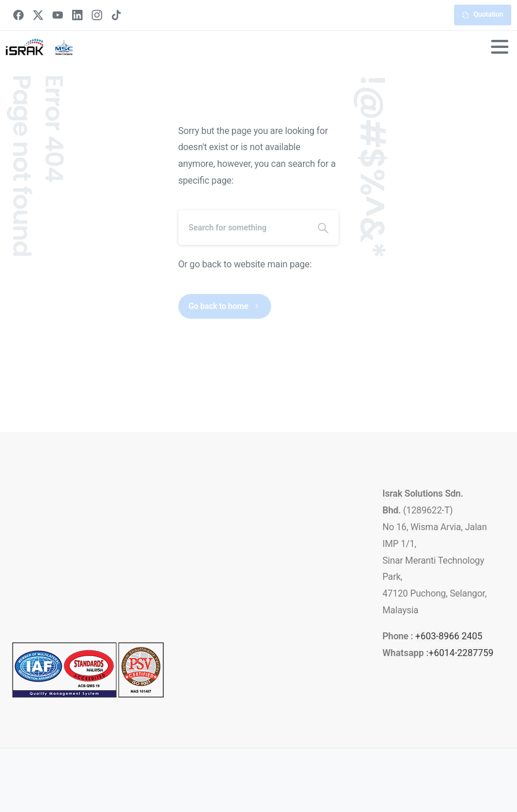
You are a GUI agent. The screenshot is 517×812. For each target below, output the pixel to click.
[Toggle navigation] (500, 47)
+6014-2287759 (461, 653)
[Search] (243, 228)
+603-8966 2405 (449, 636)
